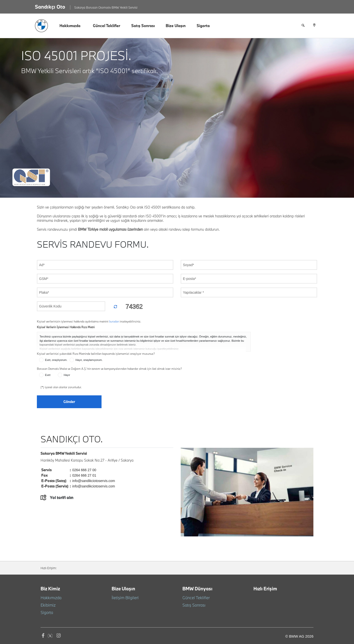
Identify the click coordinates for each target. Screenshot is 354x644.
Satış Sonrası (143, 26)
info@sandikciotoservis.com (94, 481)
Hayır (65, 374)
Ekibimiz (47, 605)
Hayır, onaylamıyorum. (87, 359)
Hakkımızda (70, 26)
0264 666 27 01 (84, 475)
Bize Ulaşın (176, 26)
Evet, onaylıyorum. (54, 359)
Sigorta (203, 26)
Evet (45, 374)
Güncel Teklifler (107, 26)
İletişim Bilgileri (123, 598)
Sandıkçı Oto (50, 7)
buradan (114, 321)
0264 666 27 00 (84, 470)
